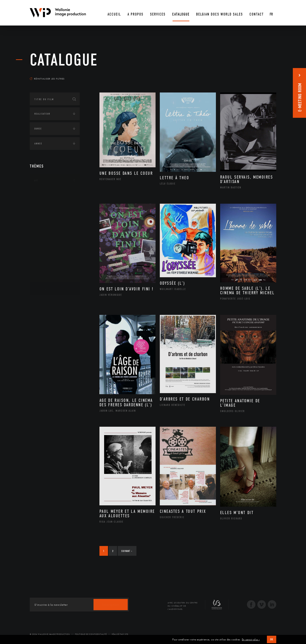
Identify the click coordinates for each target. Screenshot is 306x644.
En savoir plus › (251, 640)
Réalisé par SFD (120, 634)
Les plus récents (266, 75)
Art (36, 181)
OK (272, 639)
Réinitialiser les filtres (47, 79)
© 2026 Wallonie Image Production (50, 634)
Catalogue (64, 60)
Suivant (127, 551)
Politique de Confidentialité (91, 634)
